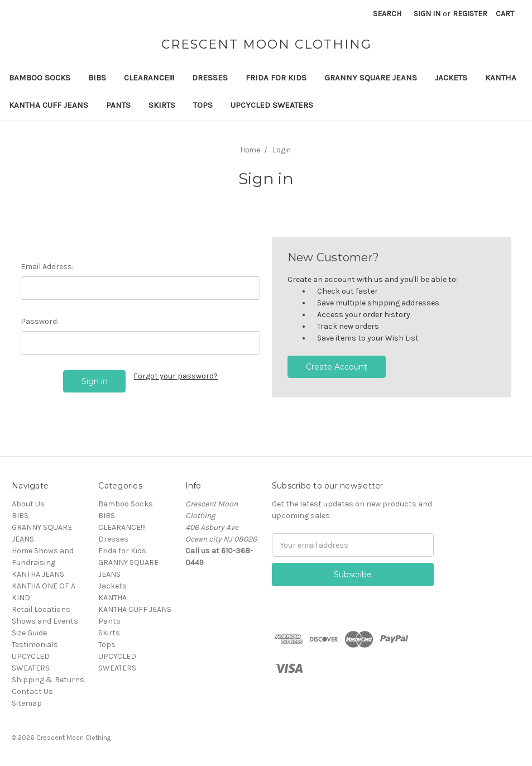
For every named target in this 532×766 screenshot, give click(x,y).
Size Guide (29, 633)
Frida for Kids (276, 78)
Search (387, 14)
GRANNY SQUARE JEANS (371, 78)
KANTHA (501, 78)
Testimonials (35, 645)
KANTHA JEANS (38, 574)
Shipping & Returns (48, 680)
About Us (28, 504)
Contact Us (32, 691)
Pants (118, 105)
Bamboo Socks (40, 78)
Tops (203, 105)
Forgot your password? (176, 376)
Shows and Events (45, 621)
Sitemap (27, 703)
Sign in (427, 14)
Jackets (451, 78)
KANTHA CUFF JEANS (49, 105)
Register (470, 14)
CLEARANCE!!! (149, 78)
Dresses (210, 78)
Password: (40, 321)
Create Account (337, 367)
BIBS (97, 78)
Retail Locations (41, 609)
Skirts (162, 105)
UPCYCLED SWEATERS (272, 105)
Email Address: (47, 267)
